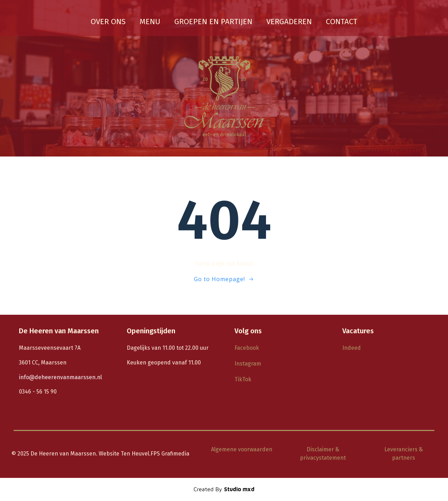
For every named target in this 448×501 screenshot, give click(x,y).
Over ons (108, 22)
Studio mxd (239, 489)
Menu (150, 22)
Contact (342, 22)
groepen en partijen (213, 22)
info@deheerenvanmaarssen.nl (60, 377)
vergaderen (289, 22)
